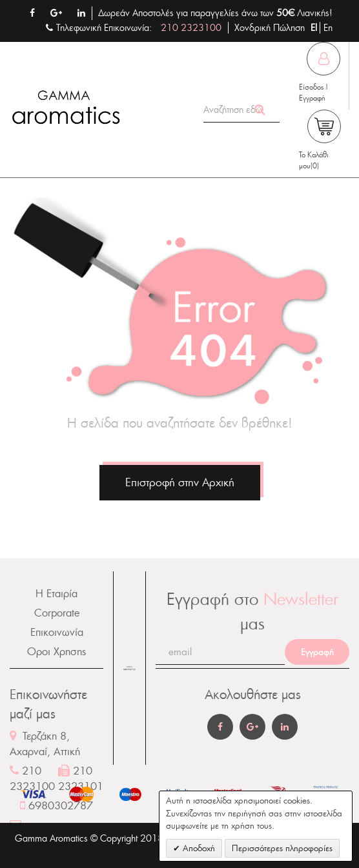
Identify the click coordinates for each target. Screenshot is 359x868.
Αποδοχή (198, 848)
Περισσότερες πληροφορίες (282, 848)
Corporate (57, 613)
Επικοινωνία (57, 632)
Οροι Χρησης (56, 652)
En (328, 28)
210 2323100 (191, 28)
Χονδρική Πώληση (270, 28)
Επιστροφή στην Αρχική (180, 482)
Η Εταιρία (56, 594)
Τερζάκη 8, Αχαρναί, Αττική (45, 744)
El (315, 28)
